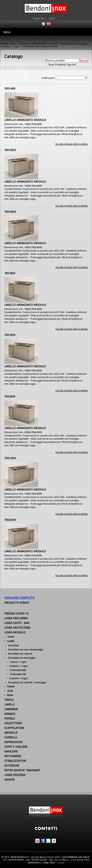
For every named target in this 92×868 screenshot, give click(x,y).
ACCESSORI (12, 765)
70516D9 (10, 150)
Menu (7, 32)
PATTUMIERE (13, 756)
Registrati (38, 18)
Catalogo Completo (19, 598)
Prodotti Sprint (17, 603)
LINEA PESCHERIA (16, 618)
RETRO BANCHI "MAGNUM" (22, 770)
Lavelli (54, 44)
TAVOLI (9, 700)
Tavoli (11, 637)
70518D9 (10, 212)
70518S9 (10, 273)
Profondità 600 (18, 670)
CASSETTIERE (13, 723)
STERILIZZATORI (15, 761)
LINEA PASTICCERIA (17, 628)
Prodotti (24, 44)
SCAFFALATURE (14, 728)
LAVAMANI (11, 709)
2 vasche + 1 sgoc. (10, 46)
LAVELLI (9, 704)
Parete (11, 687)
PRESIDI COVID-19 (16, 613)
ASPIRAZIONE (13, 742)
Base (10, 695)
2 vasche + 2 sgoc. (19, 678)
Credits (61, 863)
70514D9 (10, 458)
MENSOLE (11, 733)
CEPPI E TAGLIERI (16, 747)
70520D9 (10, 520)
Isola (10, 691)
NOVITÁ (9, 780)
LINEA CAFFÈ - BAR (17, 623)
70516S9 (10, 335)
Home (13, 44)
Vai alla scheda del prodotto (72, 144)
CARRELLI (11, 737)
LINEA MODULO (39, 44)
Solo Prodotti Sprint (62, 64)
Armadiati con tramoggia (74, 44)
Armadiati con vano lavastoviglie (26, 649)
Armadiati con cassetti (20, 654)
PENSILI (10, 718)
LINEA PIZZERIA (15, 775)
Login (52, 18)
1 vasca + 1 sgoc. (18, 662)
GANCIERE (11, 751)
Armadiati (13, 645)
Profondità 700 (31, 46)
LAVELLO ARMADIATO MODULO (25, 120)
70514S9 (10, 88)
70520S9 (10, 396)
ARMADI (10, 714)
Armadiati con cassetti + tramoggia (27, 682)
